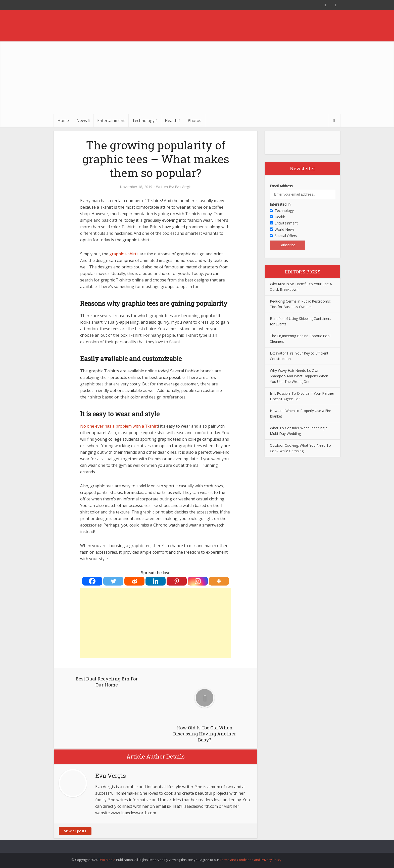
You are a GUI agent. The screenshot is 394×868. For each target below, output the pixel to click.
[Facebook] (92, 581)
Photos (194, 121)
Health (171, 121)
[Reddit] (134, 581)
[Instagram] (198, 581)
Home (63, 121)
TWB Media (107, 860)
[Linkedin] (156, 581)
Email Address (281, 186)
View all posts (75, 831)
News (82, 121)
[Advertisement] (197, 77)
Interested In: (281, 204)
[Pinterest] (177, 581)
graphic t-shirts (124, 254)
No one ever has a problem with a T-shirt (119, 426)
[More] (219, 581)
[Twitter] (113, 581)
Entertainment (111, 121)
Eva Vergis (183, 187)
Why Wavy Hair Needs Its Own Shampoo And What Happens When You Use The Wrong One (299, 376)
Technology (143, 121)
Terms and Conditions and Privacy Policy (251, 860)
